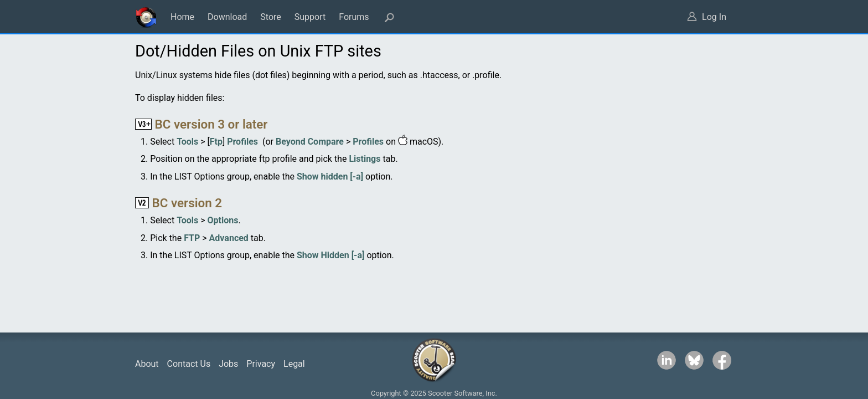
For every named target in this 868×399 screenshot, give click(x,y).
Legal (294, 364)
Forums (354, 17)
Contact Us (189, 364)
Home (182, 17)
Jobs (228, 364)
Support (310, 17)
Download (227, 17)
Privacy (261, 364)
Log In (714, 17)
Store (270, 17)
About (147, 364)
